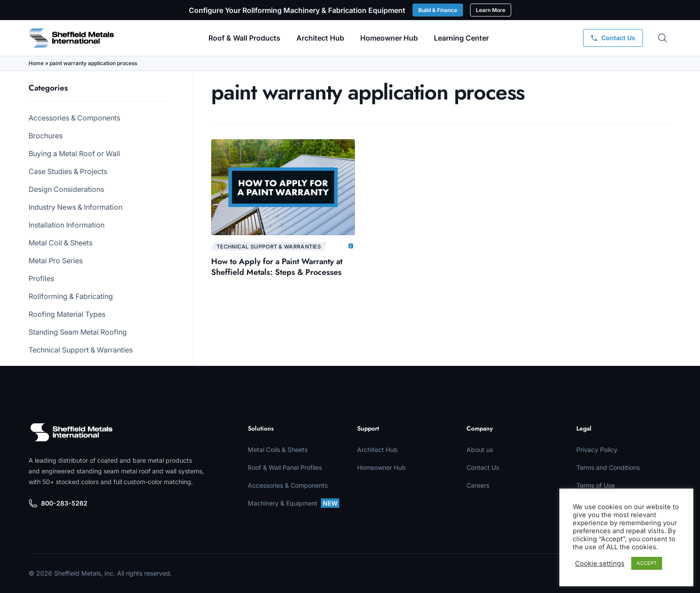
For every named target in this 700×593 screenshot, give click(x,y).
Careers (478, 485)
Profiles (41, 278)
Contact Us (483, 467)
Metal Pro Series (56, 261)
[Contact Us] (613, 38)
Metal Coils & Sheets (278, 450)
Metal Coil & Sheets (60, 243)
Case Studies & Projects (68, 171)
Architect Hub (320, 38)
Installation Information (67, 225)
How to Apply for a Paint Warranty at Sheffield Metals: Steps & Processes (277, 267)
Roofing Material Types (67, 314)
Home (36, 63)
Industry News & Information (75, 207)
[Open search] (662, 38)
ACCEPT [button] (647, 563)
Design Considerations (66, 189)
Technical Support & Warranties (81, 350)
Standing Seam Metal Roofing (78, 332)
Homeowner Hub (389, 38)
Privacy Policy (597, 450)
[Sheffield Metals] (71, 432)
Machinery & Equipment (294, 503)
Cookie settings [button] (600, 564)
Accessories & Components (74, 118)
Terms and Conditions (608, 467)
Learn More (491, 10)
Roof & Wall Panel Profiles (285, 467)
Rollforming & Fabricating (71, 296)
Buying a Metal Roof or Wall (74, 153)
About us (480, 450)
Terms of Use (596, 485)
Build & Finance (438, 10)
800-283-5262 (58, 503)
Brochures (46, 136)
